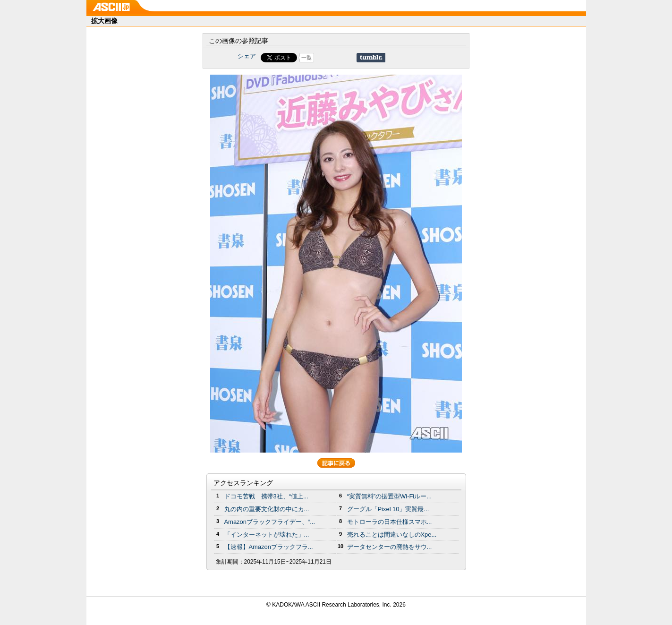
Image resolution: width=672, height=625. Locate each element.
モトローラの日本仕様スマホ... (390, 522)
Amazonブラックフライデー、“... (270, 522)
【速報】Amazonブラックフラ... (269, 547)
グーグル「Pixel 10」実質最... (388, 509)
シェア (247, 56)
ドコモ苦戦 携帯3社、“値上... (266, 496)
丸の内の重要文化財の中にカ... (267, 509)
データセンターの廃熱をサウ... (390, 547)
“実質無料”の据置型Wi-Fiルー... (390, 496)
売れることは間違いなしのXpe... (392, 535)
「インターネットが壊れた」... (267, 535)
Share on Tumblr (371, 58)
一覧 (306, 58)
